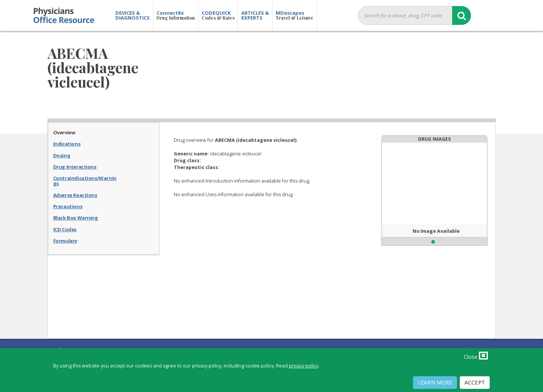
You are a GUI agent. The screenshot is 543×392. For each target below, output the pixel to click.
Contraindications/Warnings (85, 181)
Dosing (62, 155)
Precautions (68, 206)
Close (476, 355)
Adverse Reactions (75, 195)
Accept (475, 382)
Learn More (435, 382)
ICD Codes (65, 229)
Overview (64, 132)
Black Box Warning (76, 217)
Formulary (65, 240)
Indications (67, 143)
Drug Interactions (75, 166)
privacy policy (304, 366)
